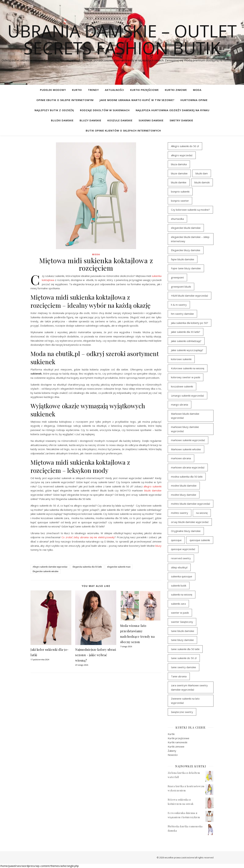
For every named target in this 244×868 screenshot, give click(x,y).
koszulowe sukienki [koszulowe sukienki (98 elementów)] (182, 386)
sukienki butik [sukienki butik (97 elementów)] (179, 586)
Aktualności (114, 90)
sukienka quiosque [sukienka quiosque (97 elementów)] (182, 576)
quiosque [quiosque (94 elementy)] (176, 540)
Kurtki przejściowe (144, 90)
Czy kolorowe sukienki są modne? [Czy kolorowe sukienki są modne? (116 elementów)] (190, 210)
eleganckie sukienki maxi (119, 567)
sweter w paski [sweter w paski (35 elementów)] (180, 613)
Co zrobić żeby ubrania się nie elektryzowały (88, 537)
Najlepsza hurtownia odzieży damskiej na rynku (173, 110)
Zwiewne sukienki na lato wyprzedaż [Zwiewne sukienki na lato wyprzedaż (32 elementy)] (185, 701)
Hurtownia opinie (194, 100)
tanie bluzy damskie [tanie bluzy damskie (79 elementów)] (182, 640)
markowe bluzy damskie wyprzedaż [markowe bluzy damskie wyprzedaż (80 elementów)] (185, 429)
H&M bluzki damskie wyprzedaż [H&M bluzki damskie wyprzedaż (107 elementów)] (190, 296)
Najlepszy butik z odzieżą (54, 110)
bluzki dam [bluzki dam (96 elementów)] (202, 173)
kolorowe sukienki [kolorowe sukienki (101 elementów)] (181, 359)
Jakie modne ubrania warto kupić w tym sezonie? (137, 100)
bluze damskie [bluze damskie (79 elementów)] (179, 173)
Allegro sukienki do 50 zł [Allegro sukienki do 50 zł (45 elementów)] (185, 146)
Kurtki (77, 90)
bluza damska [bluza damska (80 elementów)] (179, 164)
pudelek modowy (53, 90)
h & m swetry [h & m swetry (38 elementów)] (179, 305)
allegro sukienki (152, 486)
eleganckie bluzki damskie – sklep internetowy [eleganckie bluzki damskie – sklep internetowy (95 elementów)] (190, 239)
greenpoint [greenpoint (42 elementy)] (177, 277)
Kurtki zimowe (176, 90)
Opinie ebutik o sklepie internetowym (65, 100)
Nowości (173, 755)
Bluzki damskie (62, 120)
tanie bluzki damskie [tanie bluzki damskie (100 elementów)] (183, 631)
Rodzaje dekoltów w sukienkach (105, 110)
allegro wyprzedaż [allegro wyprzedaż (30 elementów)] (182, 155)
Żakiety (172, 751)
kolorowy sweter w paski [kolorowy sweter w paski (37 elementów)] (186, 377)
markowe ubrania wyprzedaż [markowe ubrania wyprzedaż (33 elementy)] (188, 467)
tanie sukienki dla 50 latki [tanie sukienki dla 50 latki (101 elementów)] (185, 649)
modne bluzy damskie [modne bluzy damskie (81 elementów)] (184, 495)
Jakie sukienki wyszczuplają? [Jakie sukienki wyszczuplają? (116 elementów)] (187, 350)
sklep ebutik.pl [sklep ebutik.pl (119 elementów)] (179, 567)
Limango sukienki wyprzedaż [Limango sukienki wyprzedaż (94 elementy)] (187, 396)
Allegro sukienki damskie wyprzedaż (50, 567)
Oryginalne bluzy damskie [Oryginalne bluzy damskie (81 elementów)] (186, 531)
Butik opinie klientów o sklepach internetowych (123, 130)
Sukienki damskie (151, 120)
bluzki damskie (153, 490)
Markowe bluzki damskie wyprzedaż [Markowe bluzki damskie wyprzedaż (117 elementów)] (185, 416)
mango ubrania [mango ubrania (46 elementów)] (180, 405)
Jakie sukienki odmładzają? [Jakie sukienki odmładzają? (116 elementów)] (186, 341)
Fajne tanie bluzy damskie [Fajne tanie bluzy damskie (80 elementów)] (186, 268)
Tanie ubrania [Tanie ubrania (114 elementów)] (179, 676)
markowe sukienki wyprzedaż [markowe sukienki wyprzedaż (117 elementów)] (188, 440)
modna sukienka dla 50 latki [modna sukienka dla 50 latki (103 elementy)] (187, 477)
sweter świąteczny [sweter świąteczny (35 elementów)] (182, 622)
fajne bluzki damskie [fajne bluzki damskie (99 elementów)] (183, 259)
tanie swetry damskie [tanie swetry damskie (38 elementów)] (184, 667)
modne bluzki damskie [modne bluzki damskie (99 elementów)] (184, 486)
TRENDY (93, 90)
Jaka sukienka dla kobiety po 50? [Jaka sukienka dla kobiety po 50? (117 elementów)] (190, 323)
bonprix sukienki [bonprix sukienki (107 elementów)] (180, 191)
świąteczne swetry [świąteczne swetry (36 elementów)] (182, 712)
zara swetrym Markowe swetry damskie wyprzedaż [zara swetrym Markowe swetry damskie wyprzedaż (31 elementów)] (189, 687)
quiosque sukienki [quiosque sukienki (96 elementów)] (200, 540)
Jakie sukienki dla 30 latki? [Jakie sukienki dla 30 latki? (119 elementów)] (186, 332)
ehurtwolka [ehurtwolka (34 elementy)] (177, 219)
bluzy (158, 546)
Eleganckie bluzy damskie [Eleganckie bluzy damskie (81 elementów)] (186, 250)
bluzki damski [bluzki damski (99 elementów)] (202, 182)
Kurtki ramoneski (177, 742)
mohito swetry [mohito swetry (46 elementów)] (180, 513)
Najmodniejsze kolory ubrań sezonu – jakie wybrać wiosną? (96, 655)
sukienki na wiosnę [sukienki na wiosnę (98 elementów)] (182, 594)
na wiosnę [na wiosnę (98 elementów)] (202, 513)
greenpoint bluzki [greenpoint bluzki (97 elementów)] (181, 287)
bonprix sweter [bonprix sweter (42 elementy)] (180, 201)
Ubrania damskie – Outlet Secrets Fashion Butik (122, 39)
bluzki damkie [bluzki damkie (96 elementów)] (179, 182)
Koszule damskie (120, 120)
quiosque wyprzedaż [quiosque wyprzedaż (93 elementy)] (183, 549)
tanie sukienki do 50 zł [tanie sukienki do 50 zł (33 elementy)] (184, 658)
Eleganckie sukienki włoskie (46, 571)
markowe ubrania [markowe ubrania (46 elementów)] (181, 458)
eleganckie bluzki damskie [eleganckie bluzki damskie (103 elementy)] (186, 228)
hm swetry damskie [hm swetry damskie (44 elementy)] (182, 314)
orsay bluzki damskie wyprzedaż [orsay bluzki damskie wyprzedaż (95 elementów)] (190, 522)
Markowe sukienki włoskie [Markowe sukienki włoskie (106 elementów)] (186, 449)
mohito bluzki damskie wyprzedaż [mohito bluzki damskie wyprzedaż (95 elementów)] (191, 504)
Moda (197, 90)
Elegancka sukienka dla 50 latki (87, 567)
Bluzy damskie (90, 120)
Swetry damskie (181, 120)
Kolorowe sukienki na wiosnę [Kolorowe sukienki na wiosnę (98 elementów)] (188, 368)
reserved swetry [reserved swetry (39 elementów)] (181, 558)
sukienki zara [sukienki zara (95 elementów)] (178, 604)
